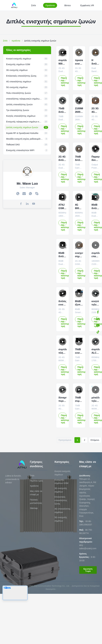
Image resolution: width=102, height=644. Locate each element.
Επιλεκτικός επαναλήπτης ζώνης (61, 500)
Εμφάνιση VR (87, 5)
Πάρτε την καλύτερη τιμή (64, 79)
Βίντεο (67, 5)
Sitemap (34, 508)
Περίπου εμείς (37, 481)
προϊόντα (16, 41)
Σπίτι (34, 5)
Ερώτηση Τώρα (88, 570)
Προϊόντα (50, 5)
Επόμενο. (95, 440)
